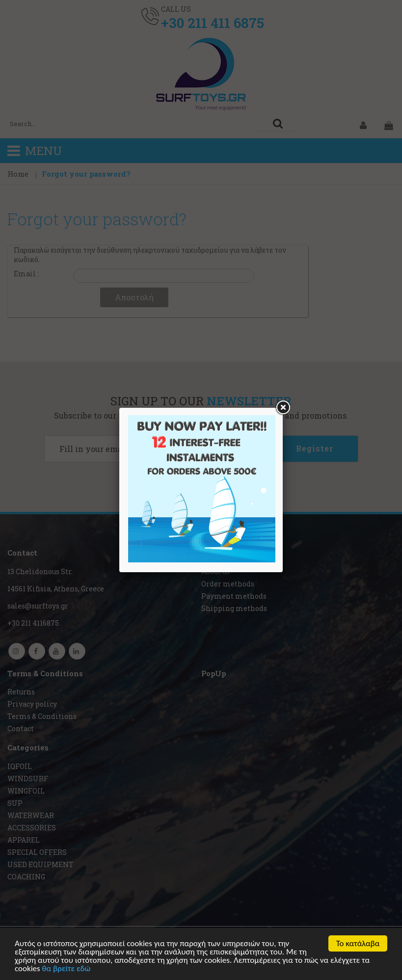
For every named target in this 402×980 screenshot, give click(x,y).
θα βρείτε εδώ (67, 969)
